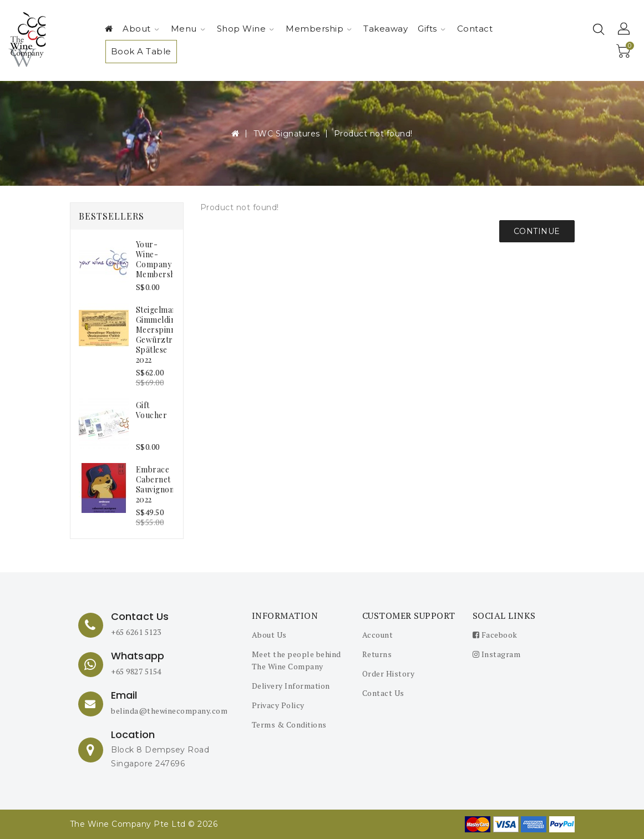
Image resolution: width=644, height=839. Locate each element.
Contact (475, 29)
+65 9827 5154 (136, 671)
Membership (319, 29)
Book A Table (141, 51)
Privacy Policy (278, 705)
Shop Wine (246, 29)
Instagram (497, 654)
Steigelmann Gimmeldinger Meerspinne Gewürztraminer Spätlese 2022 (168, 335)
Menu (188, 29)
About (141, 29)
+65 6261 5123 (136, 632)
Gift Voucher (152, 410)
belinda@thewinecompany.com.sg (175, 711)
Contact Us (383, 693)
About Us (269, 635)
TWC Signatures (287, 134)
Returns (377, 654)
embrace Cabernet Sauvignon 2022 (155, 484)
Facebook (495, 635)
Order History (389, 673)
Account (378, 635)
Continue (537, 231)
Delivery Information (291, 686)
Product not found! (373, 134)
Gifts (432, 29)
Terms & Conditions (289, 724)
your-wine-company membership (159, 259)
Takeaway (386, 29)
